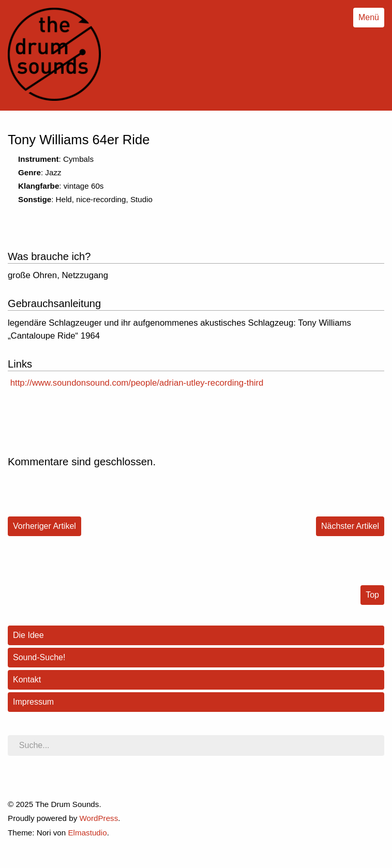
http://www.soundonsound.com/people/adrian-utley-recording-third (137, 383)
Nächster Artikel (350, 526)
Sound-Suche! (39, 657)
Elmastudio (87, 833)
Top (372, 595)
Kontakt (27, 680)
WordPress (99, 818)
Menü (369, 17)
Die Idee (28, 635)
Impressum (33, 702)
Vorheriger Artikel (44, 526)
